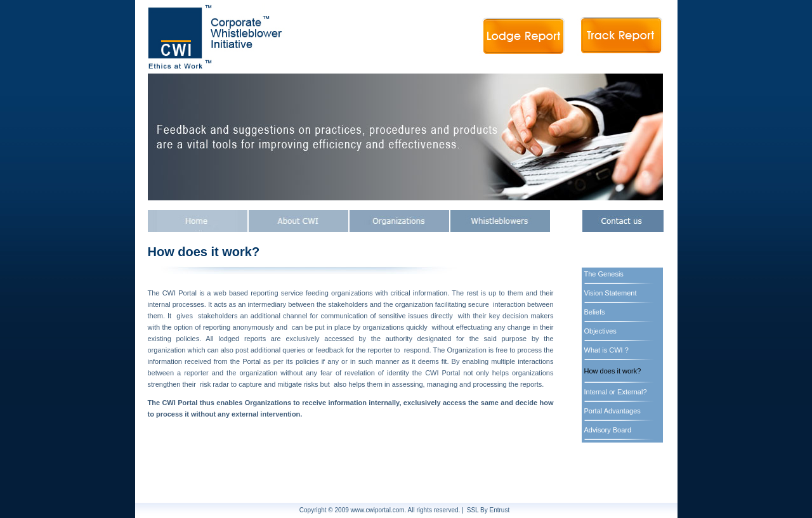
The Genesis (604, 274)
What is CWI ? (606, 350)
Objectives (600, 331)
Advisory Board (608, 430)
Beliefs (595, 312)
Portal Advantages (612, 411)
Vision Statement (611, 293)
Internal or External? (616, 392)
